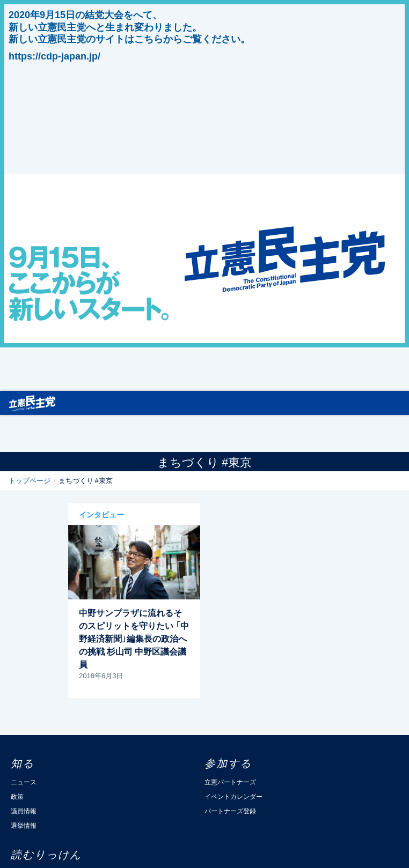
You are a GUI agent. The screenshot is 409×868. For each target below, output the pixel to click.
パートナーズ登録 (230, 811)
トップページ (30, 480)
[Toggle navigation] (395, 403)
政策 (17, 796)
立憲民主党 (32, 401)
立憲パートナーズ (230, 782)
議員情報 (24, 811)
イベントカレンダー (233, 796)
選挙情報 (24, 825)
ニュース (24, 782)
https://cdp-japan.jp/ (54, 56)
